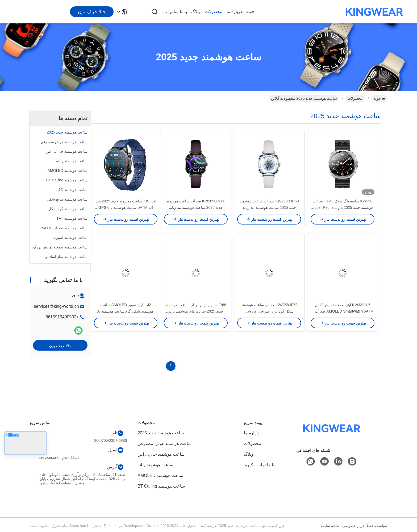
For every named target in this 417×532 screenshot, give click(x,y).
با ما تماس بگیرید (174, 12)
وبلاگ (196, 12)
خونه (250, 12)
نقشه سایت (330, 526)
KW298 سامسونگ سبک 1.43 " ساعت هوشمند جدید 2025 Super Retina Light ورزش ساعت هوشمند (343, 207)
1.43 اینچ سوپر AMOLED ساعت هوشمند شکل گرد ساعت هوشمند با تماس (126, 311)
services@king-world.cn (56, 306)
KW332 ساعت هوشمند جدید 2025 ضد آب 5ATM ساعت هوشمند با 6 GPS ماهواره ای (126, 207)
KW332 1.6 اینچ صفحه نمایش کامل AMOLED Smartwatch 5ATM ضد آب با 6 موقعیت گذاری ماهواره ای (343, 311)
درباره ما (234, 12)
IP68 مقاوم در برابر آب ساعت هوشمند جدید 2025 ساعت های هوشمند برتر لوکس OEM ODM (196, 311)
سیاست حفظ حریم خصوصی (365, 526)
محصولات (214, 12)
